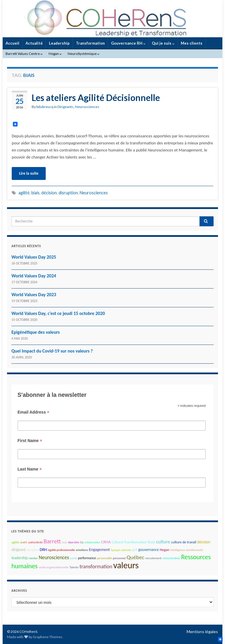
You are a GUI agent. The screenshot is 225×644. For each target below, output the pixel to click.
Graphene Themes (48, 637)
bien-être (74, 542)
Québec (135, 557)
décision (49, 193)
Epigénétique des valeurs (36, 332)
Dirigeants (65, 107)
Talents (74, 567)
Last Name (30, 469)
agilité (24, 193)
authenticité (35, 542)
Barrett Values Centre (24, 54)
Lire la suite (29, 173)
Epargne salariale (121, 550)
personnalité (104, 558)
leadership (20, 558)
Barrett (52, 541)
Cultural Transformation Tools (133, 542)
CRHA (106, 542)
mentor (33, 558)
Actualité (34, 43)
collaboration (92, 542)
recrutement (153, 558)
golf (135, 550)
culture (163, 542)
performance (87, 558)
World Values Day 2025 (34, 257)
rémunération (171, 558)
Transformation (90, 43)
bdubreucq (45, 107)
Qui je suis (163, 43)
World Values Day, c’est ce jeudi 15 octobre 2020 (58, 313)
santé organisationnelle (54, 567)
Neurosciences (87, 107)
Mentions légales (202, 632)
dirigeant (18, 550)
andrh (24, 542)
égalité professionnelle (61, 550)
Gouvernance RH (128, 43)
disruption (68, 193)
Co (82, 542)
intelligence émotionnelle (187, 550)
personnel (119, 558)
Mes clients (192, 43)
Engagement (100, 550)
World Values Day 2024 (34, 276)
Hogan (55, 54)
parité (74, 558)
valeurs (126, 565)
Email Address (34, 412)
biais (35, 193)
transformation (96, 567)
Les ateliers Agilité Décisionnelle (96, 97)
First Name (30, 441)
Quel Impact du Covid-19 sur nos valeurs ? (52, 351)
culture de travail (184, 542)
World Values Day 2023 (34, 295)
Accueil (12, 43)
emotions (82, 550)
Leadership (59, 43)
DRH (43, 550)
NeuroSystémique (84, 54)
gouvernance (149, 550)
